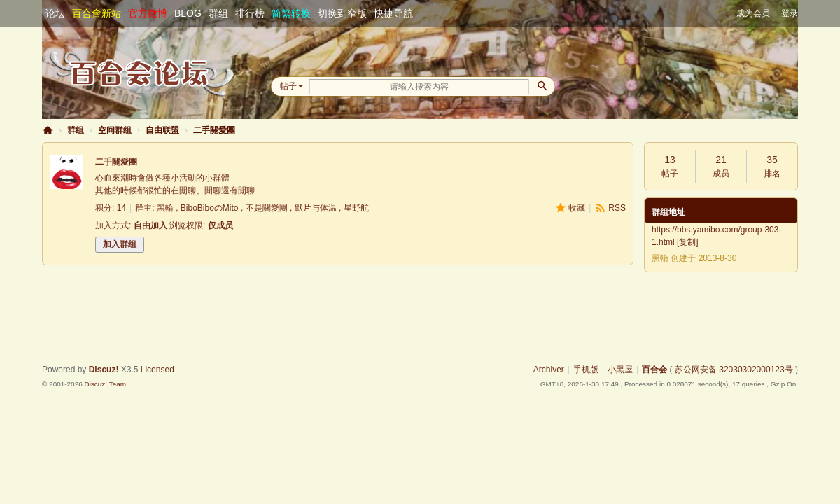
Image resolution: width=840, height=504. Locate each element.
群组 (218, 13)
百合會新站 (97, 13)
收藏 (577, 208)
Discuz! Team (105, 384)
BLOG (188, 13)
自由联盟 (162, 130)
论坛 (55, 13)
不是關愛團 (267, 208)
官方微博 (148, 13)
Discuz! (104, 370)
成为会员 (753, 13)
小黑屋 (620, 370)
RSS (617, 208)
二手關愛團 (214, 130)
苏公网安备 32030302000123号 (734, 370)
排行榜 (250, 13)
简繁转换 (291, 13)
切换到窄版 (342, 13)
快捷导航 (393, 13)
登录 (790, 13)
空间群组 (115, 130)
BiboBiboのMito (210, 208)
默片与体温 (316, 208)
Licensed (157, 370)
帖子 (288, 86)
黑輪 (165, 208)
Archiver (549, 370)
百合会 (48, 131)
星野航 (356, 208)
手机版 (586, 370)
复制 (687, 242)
